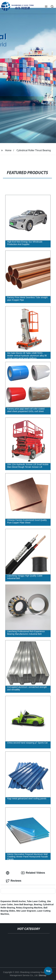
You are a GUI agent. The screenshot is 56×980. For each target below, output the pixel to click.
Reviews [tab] (14, 881)
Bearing (38, 904)
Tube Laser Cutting (36, 901)
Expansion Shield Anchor (13, 901)
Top (48, 972)
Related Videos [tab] (33, 873)
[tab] (8, 873)
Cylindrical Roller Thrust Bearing (34, 150)
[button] (46, 7)
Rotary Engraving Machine (29, 908)
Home (8, 150)
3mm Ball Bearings (23, 904)
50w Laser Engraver (26, 911)
